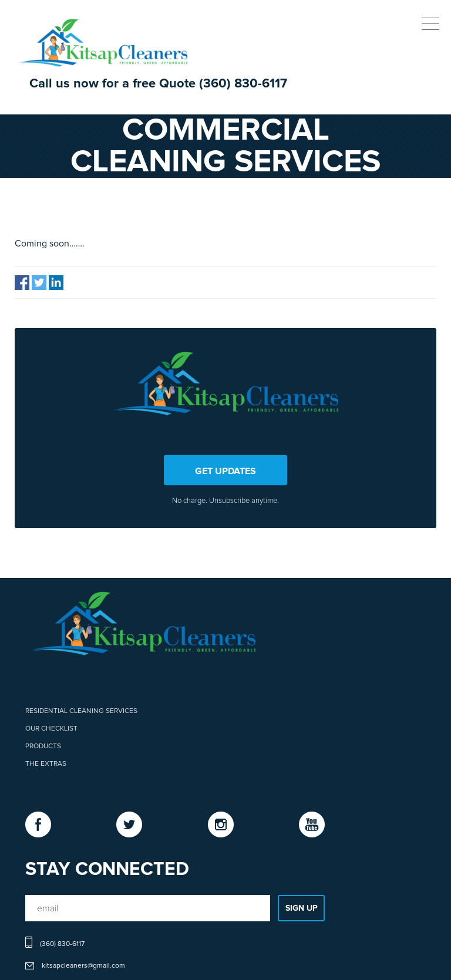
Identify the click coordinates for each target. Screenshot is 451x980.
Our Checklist (51, 729)
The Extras (46, 764)
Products (43, 746)
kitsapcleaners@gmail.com (83, 966)
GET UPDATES (225, 471)
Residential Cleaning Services (81, 711)
